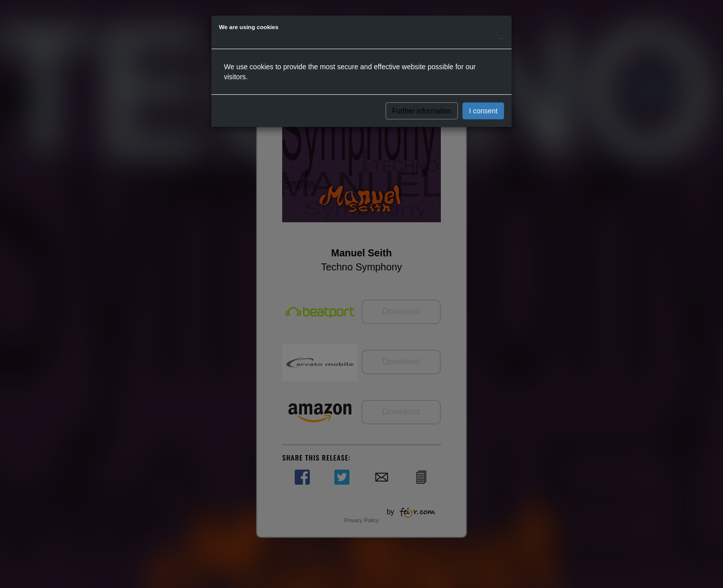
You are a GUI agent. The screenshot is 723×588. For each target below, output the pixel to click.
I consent (483, 111)
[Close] (501, 36)
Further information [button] (422, 111)
